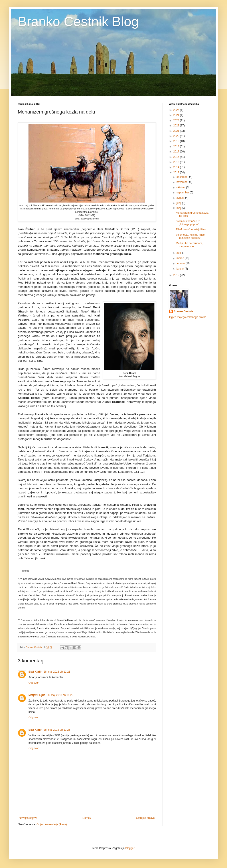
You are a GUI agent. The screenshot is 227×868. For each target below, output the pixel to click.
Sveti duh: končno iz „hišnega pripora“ (188, 223)
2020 (177, 136)
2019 (177, 141)
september (183, 193)
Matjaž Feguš (37, 695)
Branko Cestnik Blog (78, 21)
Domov (87, 818)
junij (179, 203)
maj (179, 208)
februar (181, 263)
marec (181, 258)
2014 (177, 167)
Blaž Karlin (35, 672)
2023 (177, 120)
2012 (177, 275)
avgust (181, 198)
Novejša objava (28, 818)
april (179, 253)
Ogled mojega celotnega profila (188, 317)
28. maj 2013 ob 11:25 (60, 695)
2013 (177, 172)
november (183, 182)
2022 (177, 126)
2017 (177, 152)
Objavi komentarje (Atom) (52, 824)
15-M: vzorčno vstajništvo (191, 229)
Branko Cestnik (183, 311)
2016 (177, 157)
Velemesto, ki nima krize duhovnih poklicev (190, 236)
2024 (177, 115)
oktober (181, 187)
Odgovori (34, 683)
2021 (177, 131)
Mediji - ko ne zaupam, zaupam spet (189, 245)
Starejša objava (145, 818)
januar (181, 269)
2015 (177, 162)
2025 (177, 110)
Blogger (130, 848)
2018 (177, 146)
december (183, 177)
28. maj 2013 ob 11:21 (57, 672)
